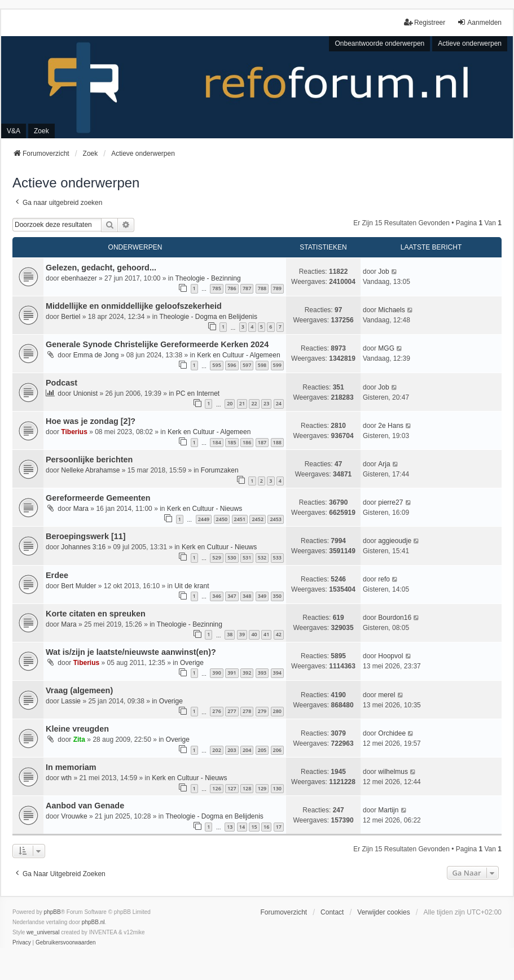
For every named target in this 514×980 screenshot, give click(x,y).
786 (232, 288)
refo (384, 579)
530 (232, 557)
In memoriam (71, 767)
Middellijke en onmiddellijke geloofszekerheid (134, 306)
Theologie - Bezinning (208, 278)
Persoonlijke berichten (89, 460)
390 (216, 673)
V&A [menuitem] (14, 131)
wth (66, 778)
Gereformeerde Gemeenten (98, 498)
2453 (276, 519)
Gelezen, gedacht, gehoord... (101, 268)
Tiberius (74, 432)
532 (262, 557)
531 (247, 557)
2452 (258, 519)
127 (232, 788)
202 (216, 750)
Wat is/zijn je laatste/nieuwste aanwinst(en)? (131, 652)
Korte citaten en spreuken (96, 614)
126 (216, 788)
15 (254, 827)
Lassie (71, 701)
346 (216, 596)
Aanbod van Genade (85, 806)
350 (277, 596)
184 (216, 442)
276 (216, 711)
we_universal (43, 932)
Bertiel (71, 317)
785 (216, 288)
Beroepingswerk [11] (86, 536)
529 (216, 557)
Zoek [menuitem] (41, 131)
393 (262, 673)
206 (277, 750)
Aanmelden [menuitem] (479, 22)
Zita (79, 740)
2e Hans (391, 426)
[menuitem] (22, 943)
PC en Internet (198, 393)
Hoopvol (390, 656)
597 (247, 365)
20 (230, 403)
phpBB (52, 912)
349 (262, 596)
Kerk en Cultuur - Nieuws (205, 509)
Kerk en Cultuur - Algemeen (238, 355)
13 (230, 827)
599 (277, 365)
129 (262, 788)
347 (232, 596)
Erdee (57, 575)
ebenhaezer (79, 278)
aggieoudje (395, 541)
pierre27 (390, 502)
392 (247, 673)
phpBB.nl (93, 922)
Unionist (85, 393)
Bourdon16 (395, 618)
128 (247, 788)
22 (254, 403)
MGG (386, 348)
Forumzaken (220, 470)
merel (386, 695)
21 (242, 403)
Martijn (388, 810)
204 (247, 750)
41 (266, 634)
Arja (384, 464)
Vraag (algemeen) (79, 690)
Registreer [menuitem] (425, 22)
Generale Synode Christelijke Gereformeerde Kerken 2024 (157, 344)
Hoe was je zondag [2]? (91, 421)
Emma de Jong (96, 355)
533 (277, 557)
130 (277, 788)
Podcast (61, 383)
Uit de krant (192, 586)
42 (279, 634)
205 (262, 750)
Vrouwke (74, 816)
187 (262, 442)
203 (232, 750)
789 (277, 288)
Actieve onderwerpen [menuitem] (470, 43)
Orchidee (392, 733)
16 (266, 827)
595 (216, 365)
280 (277, 711)
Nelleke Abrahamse (90, 470)
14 (242, 827)
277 (232, 711)
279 (262, 711)
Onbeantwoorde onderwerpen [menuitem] (379, 43)
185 (232, 442)
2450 (222, 519)
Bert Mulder (78, 586)
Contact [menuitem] (332, 912)
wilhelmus (393, 772)
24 (279, 403)
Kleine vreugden (77, 729)
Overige (192, 663)
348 (247, 596)
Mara (81, 509)
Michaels (391, 310)
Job (383, 272)
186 (247, 442)
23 (266, 403)
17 (279, 827)
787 (247, 288)
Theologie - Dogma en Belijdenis (208, 317)
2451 (240, 519)
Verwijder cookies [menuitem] (383, 912)
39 (242, 634)
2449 (204, 519)
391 (232, 673)
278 (247, 711)
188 (277, 442)
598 (262, 365)
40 (254, 634)
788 (262, 288)
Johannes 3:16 (83, 547)
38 (230, 634)
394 (277, 673)
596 (232, 365)
